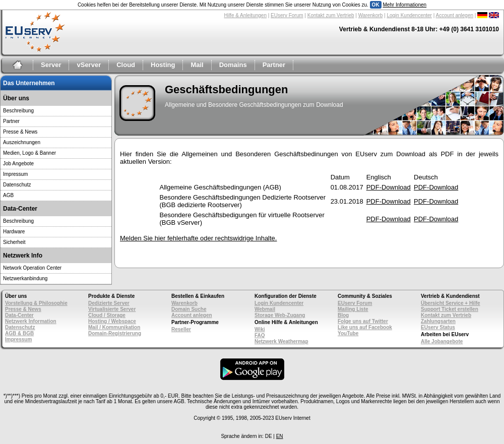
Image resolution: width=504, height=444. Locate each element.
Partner (274, 65)
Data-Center (19, 315)
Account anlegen (455, 15)
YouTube (348, 333)
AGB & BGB (19, 333)
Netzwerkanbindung (25, 278)
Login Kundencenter (409, 15)
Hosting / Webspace (112, 321)
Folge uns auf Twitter (363, 321)
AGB (8, 195)
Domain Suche (189, 309)
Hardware (14, 232)
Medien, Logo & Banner (29, 153)
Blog (343, 315)
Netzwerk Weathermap (281, 341)
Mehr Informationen (404, 5)
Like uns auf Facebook (365, 327)
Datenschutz (17, 185)
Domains (233, 65)
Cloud (126, 65)
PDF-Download (389, 187)
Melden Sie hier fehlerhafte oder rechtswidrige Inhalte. (198, 238)
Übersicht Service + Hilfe (451, 303)
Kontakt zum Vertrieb (331, 15)
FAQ (260, 335)
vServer (89, 65)
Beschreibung (18, 111)
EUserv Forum (287, 15)
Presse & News (20, 132)
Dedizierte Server (109, 303)
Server (51, 65)
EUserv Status (438, 327)
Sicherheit (14, 242)
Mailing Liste (353, 309)
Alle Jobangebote (442, 341)
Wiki (260, 329)
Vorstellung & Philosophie (36, 303)
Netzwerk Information (31, 321)
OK (376, 5)
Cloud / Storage (107, 315)
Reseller (181, 329)
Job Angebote (18, 164)
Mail (197, 65)
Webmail (265, 309)
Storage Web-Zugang (280, 315)
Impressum (15, 174)
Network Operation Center (32, 268)
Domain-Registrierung (115, 333)
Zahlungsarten (438, 321)
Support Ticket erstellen (450, 309)
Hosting (163, 65)
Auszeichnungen (22, 142)
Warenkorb (371, 15)
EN (280, 436)
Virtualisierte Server (112, 309)
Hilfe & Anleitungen (245, 15)
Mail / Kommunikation (114, 327)
